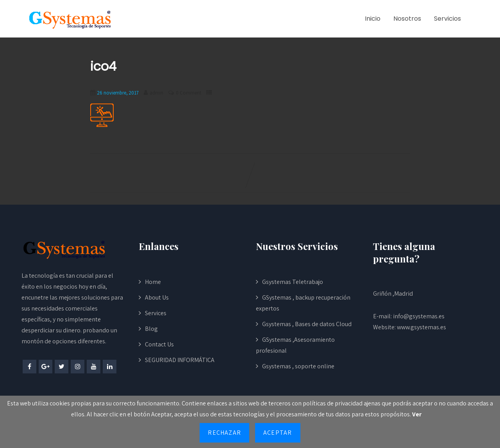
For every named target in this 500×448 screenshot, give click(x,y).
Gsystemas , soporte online (298, 366)
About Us (157, 297)
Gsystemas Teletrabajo (293, 282)
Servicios (447, 19)
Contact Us (159, 344)
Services (156, 313)
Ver (417, 414)
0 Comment (188, 93)
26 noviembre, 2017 (118, 93)
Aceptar (278, 433)
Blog (151, 329)
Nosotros (407, 19)
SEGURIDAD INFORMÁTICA (180, 360)
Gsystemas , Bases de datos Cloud (307, 324)
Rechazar (224, 433)
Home (153, 282)
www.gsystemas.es (421, 327)
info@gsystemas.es (419, 316)
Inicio (373, 19)
